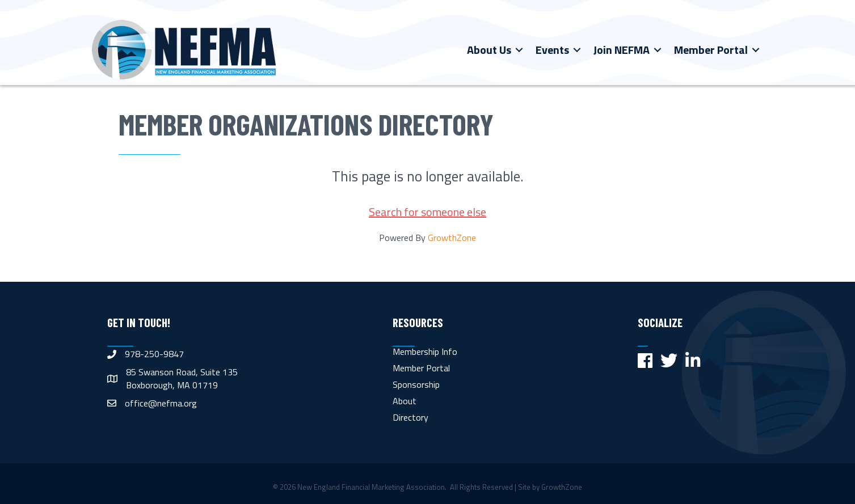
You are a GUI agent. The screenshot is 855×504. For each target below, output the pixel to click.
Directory (410, 417)
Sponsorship (416, 384)
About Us (489, 50)
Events (552, 50)
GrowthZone (452, 238)
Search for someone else (428, 212)
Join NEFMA (622, 50)
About (405, 401)
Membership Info (425, 351)
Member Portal (711, 50)
